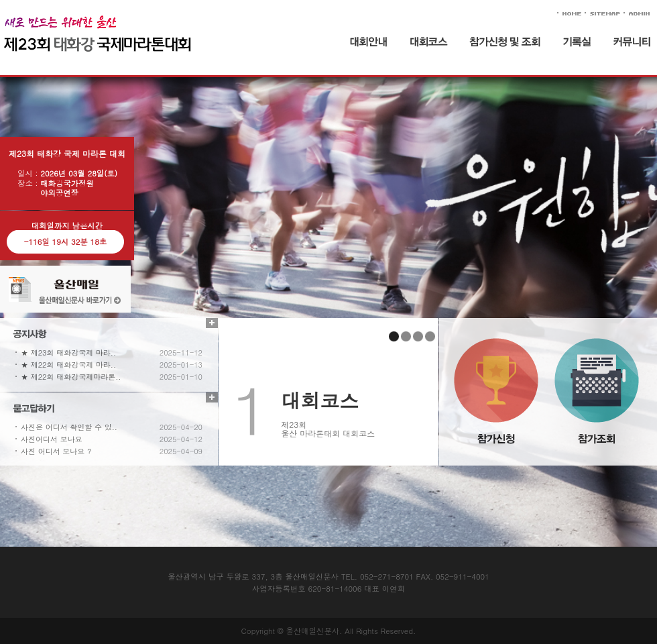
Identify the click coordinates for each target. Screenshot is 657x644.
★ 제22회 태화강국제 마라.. (68, 365)
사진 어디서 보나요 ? (56, 451)
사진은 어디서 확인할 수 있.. (69, 427)
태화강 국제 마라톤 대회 (143, 39)
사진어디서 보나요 (52, 439)
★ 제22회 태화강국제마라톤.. (71, 377)
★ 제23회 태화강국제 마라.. (68, 353)
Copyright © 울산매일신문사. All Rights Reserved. (329, 631)
